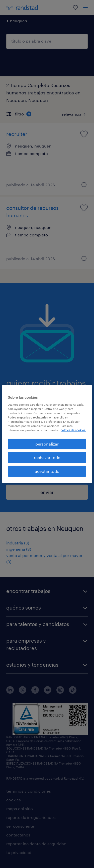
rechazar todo (47, 457)
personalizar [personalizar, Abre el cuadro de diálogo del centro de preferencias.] (47, 444)
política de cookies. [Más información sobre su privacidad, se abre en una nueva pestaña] (73, 430)
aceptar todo (47, 471)
